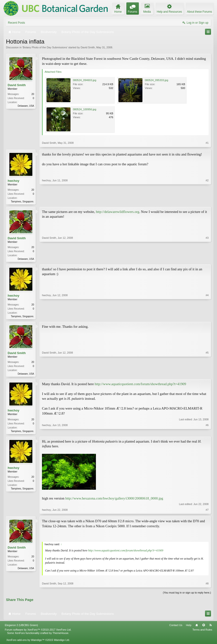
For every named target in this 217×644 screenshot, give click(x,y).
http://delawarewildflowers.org (118, 212)
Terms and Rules (202, 632)
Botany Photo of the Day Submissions (45, 47)
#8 (207, 586)
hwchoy (13, 181)
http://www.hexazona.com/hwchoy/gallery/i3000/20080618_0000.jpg (114, 501)
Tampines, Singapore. (22, 202)
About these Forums (199, 12)
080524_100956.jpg (85, 109)
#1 (207, 143)
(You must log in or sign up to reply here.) (187, 595)
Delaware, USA (26, 106)
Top (204, 627)
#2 (207, 201)
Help (189, 627)
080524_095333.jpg (156, 80)
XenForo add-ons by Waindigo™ (25, 642)
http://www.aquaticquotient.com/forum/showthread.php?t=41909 (140, 386)
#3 (207, 259)
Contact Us (176, 627)
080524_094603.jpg (85, 80)
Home (197, 627)
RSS (211, 627)
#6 (207, 433)
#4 (207, 317)
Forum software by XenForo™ (38, 632)
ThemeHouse (60, 636)
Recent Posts (16, 23)
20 (33, 94)
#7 (207, 512)
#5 (207, 375)
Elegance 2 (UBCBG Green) (21, 627)
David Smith (88, 47)
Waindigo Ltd (61, 642)
